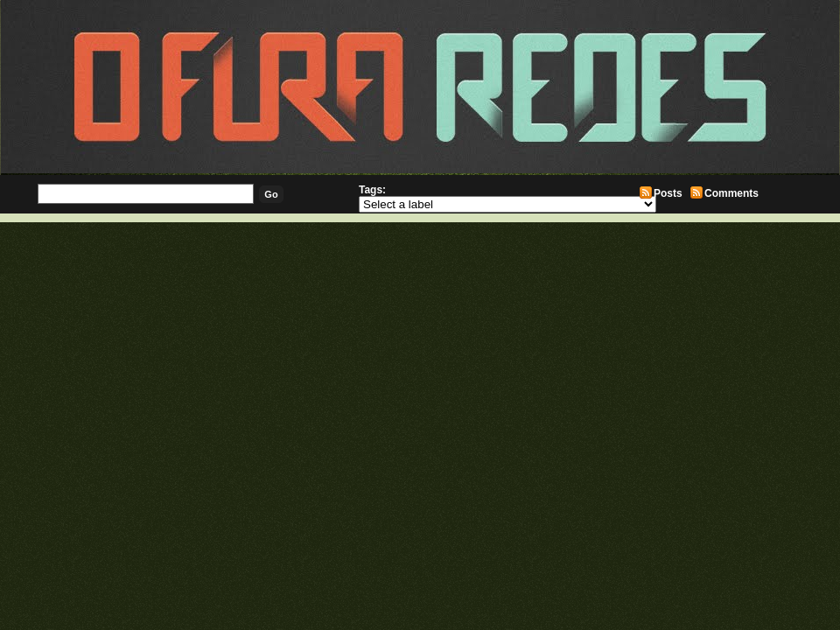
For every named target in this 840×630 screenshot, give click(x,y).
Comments (731, 193)
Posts (668, 193)
